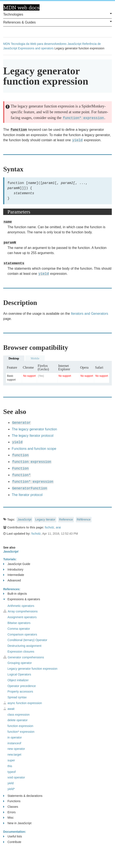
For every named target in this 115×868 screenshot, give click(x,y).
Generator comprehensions (26, 657)
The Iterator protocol (27, 495)
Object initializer (18, 680)
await (11, 709)
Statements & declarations (23, 796)
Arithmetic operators (21, 606)
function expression (20, 726)
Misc (8, 818)
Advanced (12, 580)
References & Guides (57, 22)
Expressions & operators (22, 599)
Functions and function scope (34, 449)
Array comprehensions (23, 611)
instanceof (14, 743)
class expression (19, 715)
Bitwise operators (19, 623)
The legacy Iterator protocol (33, 436)
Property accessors (20, 691)
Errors (9, 812)
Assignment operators (22, 617)
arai (58, 527)
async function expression (25, 703)
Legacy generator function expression (32, 669)
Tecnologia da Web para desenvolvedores (39, 44)
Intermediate (14, 575)
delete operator (18, 720)
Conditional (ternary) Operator (27, 640)
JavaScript (74, 44)
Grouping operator (20, 663)
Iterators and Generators (90, 314)
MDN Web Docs (21, 7)
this (10, 766)
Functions (12, 801)
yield (11, 783)
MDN (7, 44)
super (11, 760)
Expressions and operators (36, 48)
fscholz (50, 527)
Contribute (12, 842)
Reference (66, 519)
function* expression (21, 732)
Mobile (35, 358)
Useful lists (13, 836)
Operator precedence (22, 686)
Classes (11, 807)
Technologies (57, 14)
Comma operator (19, 629)
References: (12, 589)
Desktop (14, 358)
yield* (11, 789)
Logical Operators (19, 674)
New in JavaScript (17, 823)
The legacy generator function (34, 429)
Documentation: (15, 832)
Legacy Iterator (45, 519)
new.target (14, 755)
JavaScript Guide (17, 564)
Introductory (13, 570)
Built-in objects (15, 594)
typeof (12, 772)
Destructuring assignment (24, 646)
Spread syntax (17, 697)
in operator (15, 737)
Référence (84, 519)
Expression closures (21, 652)
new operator (16, 749)
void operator (16, 777)
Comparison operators (22, 634)
